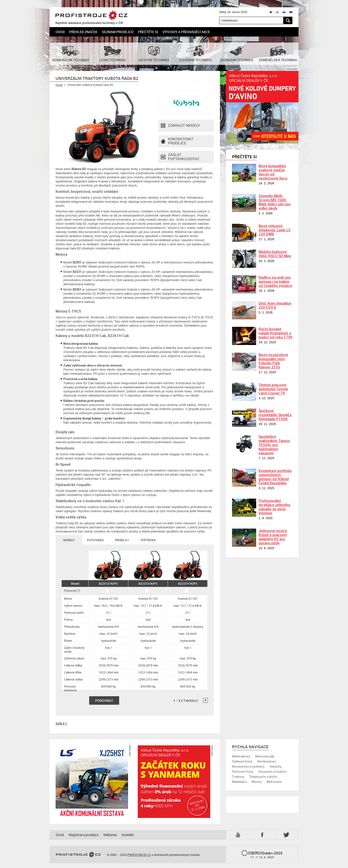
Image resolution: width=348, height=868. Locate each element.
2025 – (262, 855)
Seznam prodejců (118, 32)
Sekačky (275, 766)
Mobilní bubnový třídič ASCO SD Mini (275, 254)
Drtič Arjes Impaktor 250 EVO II (275, 305)
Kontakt (128, 835)
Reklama (110, 835)
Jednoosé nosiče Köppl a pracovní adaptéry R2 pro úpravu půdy (273, 537)
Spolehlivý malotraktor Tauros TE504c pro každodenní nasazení (274, 445)
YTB (239, 835)
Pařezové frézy (243, 771)
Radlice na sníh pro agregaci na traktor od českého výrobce (275, 281)
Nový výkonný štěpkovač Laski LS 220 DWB (275, 230)
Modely (69, 540)
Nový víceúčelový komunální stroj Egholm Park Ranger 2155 (273, 361)
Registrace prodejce (84, 835)
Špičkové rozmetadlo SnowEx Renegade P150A (275, 415)
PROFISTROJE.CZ (91, 16)
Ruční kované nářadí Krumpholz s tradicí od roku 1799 (275, 333)
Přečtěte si (148, 32)
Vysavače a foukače (272, 771)
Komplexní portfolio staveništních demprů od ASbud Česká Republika (275, 477)
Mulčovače (274, 782)
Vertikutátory (267, 761)
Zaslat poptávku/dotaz (180, 157)
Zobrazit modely (180, 126)
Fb (263, 835)
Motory (257, 782)
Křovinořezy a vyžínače (248, 766)
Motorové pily (265, 756)
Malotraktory (241, 756)
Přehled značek (83, 32)
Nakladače (239, 782)
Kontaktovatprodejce (177, 141)
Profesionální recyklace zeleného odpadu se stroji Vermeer (275, 507)
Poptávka (148, 540)
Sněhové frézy (242, 761)
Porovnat (72, 591)
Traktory (238, 777)
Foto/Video (95, 540)
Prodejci (122, 540)
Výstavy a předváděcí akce (186, 32)
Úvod (60, 32)
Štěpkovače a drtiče (263, 777)
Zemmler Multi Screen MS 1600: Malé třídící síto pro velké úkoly (275, 202)
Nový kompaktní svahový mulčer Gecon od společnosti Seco (273, 172)
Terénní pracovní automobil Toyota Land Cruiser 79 (273, 389)
